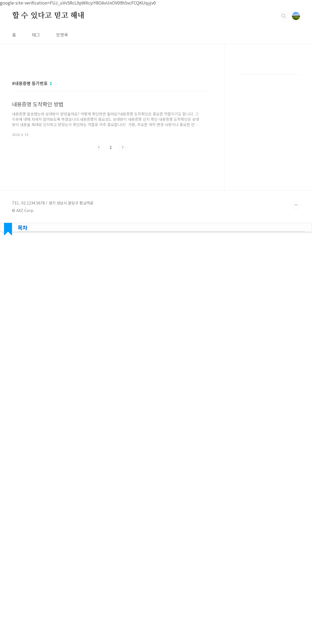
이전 (99, 147)
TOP (296, 590)
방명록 (62, 35)
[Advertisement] (270, 144)
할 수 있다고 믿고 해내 (48, 16)
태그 (36, 35)
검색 (284, 16)
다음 (123, 147)
